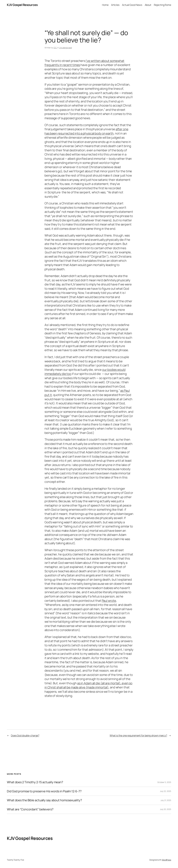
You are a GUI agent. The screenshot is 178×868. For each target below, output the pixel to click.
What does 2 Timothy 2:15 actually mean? (35, 782)
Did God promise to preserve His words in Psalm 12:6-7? (44, 791)
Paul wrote (109, 601)
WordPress (166, 860)
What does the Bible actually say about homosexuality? (44, 800)
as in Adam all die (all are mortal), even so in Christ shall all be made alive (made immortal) (88, 685)
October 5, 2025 (164, 782)
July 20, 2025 (166, 809)
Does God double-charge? (25, 735)
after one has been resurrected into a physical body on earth (86, 131)
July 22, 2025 (166, 791)
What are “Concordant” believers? (30, 809)
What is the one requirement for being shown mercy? (138, 735)
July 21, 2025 (166, 800)
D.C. (55, 48)
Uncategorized (65, 48)
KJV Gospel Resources (22, 5)
